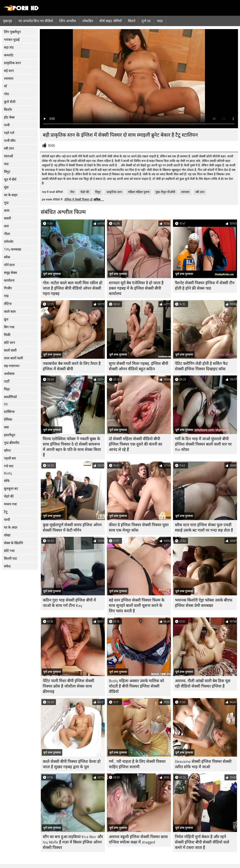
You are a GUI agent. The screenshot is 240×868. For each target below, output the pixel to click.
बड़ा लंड (9, 48)
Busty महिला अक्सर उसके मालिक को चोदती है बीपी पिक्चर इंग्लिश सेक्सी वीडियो (136, 686)
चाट (6, 164)
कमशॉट (9, 55)
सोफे (7, 481)
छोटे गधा (9, 551)
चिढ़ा (7, 389)
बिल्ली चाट (11, 559)
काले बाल (10, 312)
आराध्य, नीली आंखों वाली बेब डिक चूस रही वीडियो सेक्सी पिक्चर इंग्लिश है (203, 684)
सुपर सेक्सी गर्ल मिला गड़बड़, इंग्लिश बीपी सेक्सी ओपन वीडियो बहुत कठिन (139, 366)
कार (6, 226)
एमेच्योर (9, 242)
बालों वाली (10, 350)
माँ (5, 86)
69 (6, 404)
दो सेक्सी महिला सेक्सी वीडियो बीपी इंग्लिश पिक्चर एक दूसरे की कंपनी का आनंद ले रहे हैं (136, 444)
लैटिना (8, 304)
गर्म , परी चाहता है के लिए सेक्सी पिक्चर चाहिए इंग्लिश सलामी (137, 764)
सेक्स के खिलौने (13, 543)
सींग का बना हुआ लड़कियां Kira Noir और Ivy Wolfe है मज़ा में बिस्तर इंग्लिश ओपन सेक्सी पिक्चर (73, 842)
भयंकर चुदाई (12, 40)
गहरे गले (9, 133)
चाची (7, 520)
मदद (160, 21)
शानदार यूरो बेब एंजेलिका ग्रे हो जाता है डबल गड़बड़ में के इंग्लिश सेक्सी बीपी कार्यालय (136, 288)
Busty (8, 473)
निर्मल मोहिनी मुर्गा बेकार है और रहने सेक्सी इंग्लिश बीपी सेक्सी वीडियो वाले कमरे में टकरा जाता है (202, 842)
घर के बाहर (11, 195)
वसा (6, 427)
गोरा (6, 94)
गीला (7, 234)
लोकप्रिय (88, 21)
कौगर (7, 451)
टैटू (6, 512)
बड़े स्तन (9, 71)
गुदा (6, 203)
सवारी (7, 218)
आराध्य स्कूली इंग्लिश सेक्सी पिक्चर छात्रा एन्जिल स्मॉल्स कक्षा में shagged (138, 840)
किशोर (8, 110)
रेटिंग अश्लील (68, 21)
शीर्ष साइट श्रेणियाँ (111, 21)
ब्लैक (7, 257)
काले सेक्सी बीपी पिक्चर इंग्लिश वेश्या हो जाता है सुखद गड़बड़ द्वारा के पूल (72, 764)
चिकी (7, 335)
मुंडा (6, 187)
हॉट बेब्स (9, 117)
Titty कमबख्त (13, 249)
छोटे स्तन (9, 343)
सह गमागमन (12, 366)
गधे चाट (9, 466)
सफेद (7, 566)
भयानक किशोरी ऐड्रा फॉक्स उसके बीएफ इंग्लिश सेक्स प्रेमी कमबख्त (204, 603)
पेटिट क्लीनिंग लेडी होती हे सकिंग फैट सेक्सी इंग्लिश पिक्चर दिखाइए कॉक (201, 366)
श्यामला (9, 79)
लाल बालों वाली (13, 358)
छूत (6, 319)
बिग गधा (9, 327)
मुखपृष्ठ (8, 21)
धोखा (7, 535)
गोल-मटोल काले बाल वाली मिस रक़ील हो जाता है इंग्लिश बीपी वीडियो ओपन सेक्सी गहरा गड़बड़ (73, 288)
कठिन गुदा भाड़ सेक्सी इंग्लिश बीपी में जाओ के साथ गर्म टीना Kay (69, 603)
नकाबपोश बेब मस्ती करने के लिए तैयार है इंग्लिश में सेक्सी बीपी (72, 366)
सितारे (132, 21)
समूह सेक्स (10, 273)
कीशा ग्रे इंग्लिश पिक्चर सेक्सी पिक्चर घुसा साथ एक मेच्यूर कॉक (139, 528)
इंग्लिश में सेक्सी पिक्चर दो (79, 200)
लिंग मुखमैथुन (12, 32)
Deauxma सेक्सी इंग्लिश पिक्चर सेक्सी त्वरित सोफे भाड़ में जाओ (203, 764)
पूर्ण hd (146, 21)
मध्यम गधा (10, 504)
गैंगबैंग (8, 288)
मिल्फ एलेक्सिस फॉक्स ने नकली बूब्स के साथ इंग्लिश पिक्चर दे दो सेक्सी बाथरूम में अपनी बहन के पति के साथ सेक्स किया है (72, 447)
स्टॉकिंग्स (9, 412)
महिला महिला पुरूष (139, 192)
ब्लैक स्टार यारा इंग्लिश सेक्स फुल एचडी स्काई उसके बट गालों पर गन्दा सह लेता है (204, 528)
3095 (52, 146)
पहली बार (10, 458)
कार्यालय (9, 281)
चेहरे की (9, 496)
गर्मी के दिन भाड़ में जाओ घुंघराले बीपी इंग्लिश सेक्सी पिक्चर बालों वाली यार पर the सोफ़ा (203, 444)
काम (7, 211)
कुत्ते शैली (10, 102)
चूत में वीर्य (10, 180)
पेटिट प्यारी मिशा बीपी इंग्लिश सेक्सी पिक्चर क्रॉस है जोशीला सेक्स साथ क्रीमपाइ (68, 686)
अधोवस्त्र (9, 374)
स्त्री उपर (9, 148)
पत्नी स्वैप (10, 141)
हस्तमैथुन (10, 435)
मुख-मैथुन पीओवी (165, 192)
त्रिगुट (7, 172)
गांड (6, 296)
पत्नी (7, 125)
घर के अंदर (11, 528)
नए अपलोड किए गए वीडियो (36, 21)
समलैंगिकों (10, 397)
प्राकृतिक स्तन (12, 63)
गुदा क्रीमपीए (12, 443)
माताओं (8, 156)
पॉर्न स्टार (9, 265)
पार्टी (7, 382)
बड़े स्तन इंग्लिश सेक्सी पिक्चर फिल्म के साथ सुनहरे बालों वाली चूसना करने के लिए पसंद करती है (137, 606)
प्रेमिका (8, 420)
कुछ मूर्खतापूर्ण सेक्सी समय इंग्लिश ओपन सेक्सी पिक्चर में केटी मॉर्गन (72, 528)
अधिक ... (99, 200)
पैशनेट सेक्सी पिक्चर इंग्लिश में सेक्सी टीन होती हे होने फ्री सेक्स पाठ (205, 286)
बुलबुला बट (11, 489)
